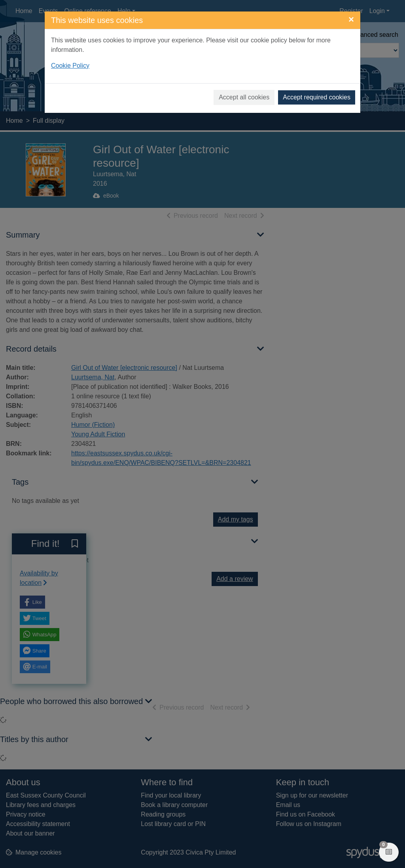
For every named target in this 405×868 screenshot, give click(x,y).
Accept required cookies (317, 97)
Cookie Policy (70, 66)
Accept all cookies (244, 97)
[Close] (351, 19)
